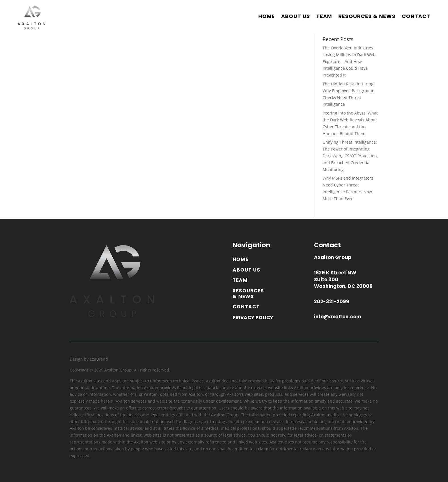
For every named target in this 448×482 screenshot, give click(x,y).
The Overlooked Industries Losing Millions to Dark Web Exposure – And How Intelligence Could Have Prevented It (349, 61)
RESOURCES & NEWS (367, 16)
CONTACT (416, 16)
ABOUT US (296, 16)
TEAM (324, 16)
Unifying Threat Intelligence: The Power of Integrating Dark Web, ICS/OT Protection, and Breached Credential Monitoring (350, 156)
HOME (267, 16)
